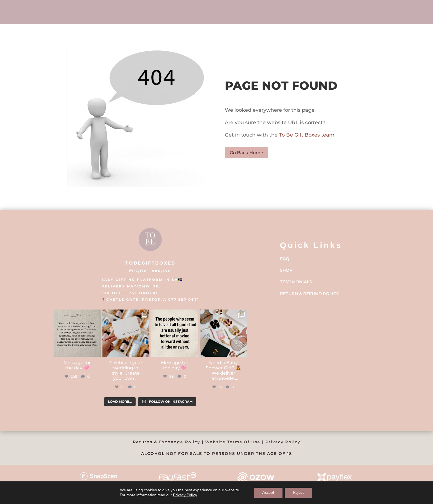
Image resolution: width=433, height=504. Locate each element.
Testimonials (296, 282)
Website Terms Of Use (233, 442)
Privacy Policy (283, 442)
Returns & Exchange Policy (167, 442)
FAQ (285, 259)
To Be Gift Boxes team (306, 135)
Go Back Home (246, 153)
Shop (286, 270)
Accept (268, 493)
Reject (298, 493)
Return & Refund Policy (310, 294)
